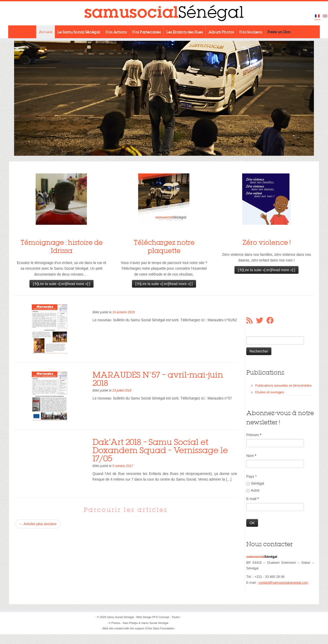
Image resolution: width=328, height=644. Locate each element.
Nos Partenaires (147, 32)
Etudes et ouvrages (270, 392)
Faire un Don (279, 32)
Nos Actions (116, 32)
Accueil (45, 32)
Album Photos (221, 32)
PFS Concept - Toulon (166, 617)
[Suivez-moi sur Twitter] (261, 320)
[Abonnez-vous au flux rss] (251, 320)
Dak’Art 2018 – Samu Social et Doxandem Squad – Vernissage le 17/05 (160, 450)
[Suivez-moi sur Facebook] (272, 320)
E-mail (253, 499)
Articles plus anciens (38, 524)
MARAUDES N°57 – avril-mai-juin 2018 (158, 379)
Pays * (251, 476)
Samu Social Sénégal (120, 617)
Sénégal (255, 483)
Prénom (254, 435)
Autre (253, 490)
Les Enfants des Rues (185, 32)
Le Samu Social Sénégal (79, 32)
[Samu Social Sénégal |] (164, 13)
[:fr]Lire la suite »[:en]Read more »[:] (61, 284)
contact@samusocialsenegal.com (283, 583)
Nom (251, 456)
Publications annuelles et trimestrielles (283, 386)
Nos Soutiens (251, 32)
